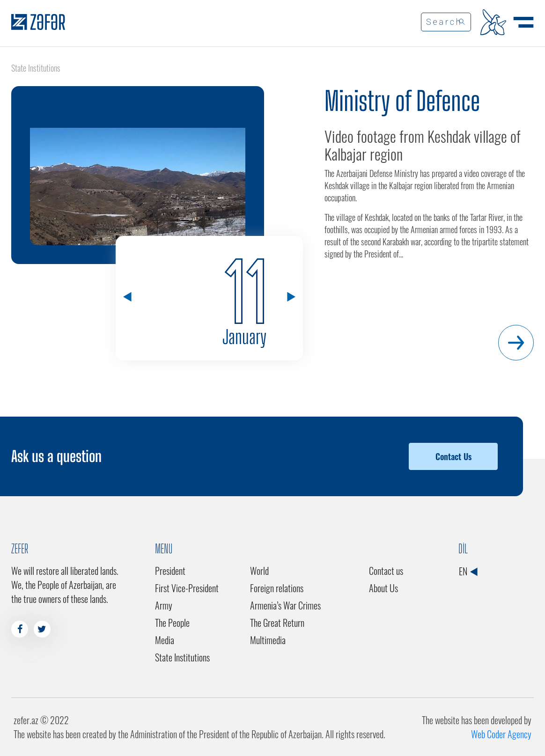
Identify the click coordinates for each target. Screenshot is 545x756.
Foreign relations (277, 588)
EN (468, 571)
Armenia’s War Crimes (285, 605)
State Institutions (182, 657)
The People (172, 623)
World (259, 571)
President (170, 571)
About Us (383, 588)
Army (164, 605)
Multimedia (268, 640)
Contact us (386, 571)
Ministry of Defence (402, 101)
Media (165, 640)
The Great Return (277, 623)
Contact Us (453, 456)
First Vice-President (187, 588)
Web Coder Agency (501, 734)
